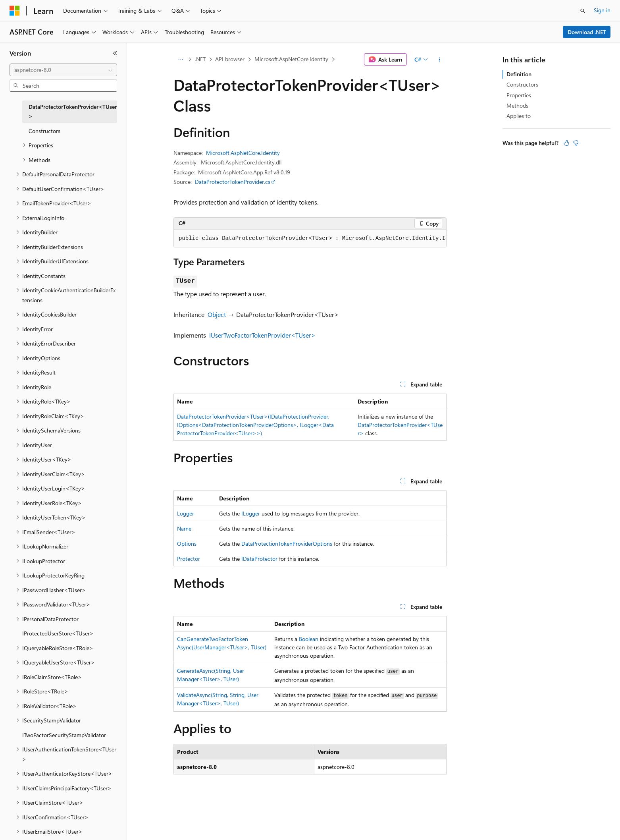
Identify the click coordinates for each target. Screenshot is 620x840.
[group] (310, 239)
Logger (186, 513)
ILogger (251, 513)
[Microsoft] (15, 11)
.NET (200, 59)
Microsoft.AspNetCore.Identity (291, 59)
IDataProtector (259, 559)
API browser (230, 59)
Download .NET (587, 32)
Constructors (522, 84)
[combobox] (63, 70)
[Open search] (583, 11)
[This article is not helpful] (576, 143)
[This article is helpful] (566, 143)
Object (217, 314)
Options (187, 544)
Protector (189, 559)
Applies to (519, 116)
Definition (519, 74)
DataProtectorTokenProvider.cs (233, 182)
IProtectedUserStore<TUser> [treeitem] (58, 633)
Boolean (309, 639)
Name (184, 528)
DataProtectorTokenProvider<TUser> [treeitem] (73, 112)
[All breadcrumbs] (180, 60)
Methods (517, 105)
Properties (519, 95)
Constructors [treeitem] (44, 131)
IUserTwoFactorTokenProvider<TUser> (262, 335)
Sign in (602, 10)
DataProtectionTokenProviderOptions (287, 544)
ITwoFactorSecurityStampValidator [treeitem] (64, 735)
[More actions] (440, 60)
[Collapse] (115, 53)
